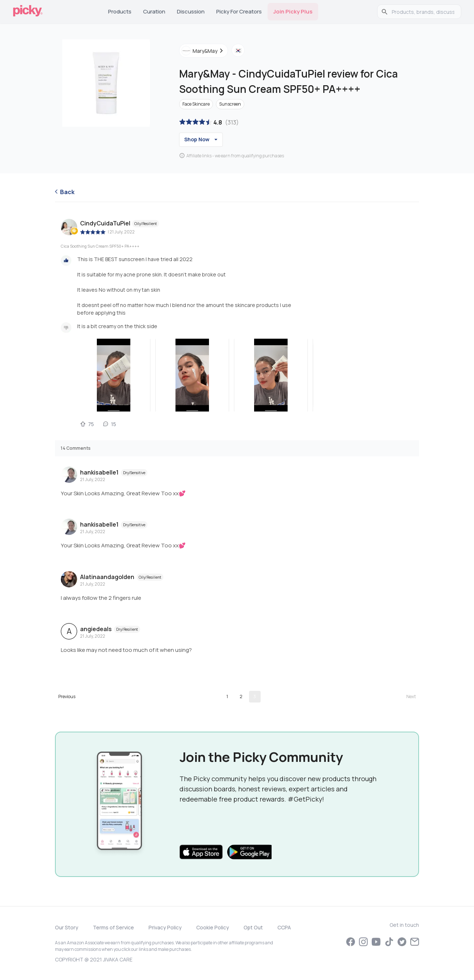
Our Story (67, 927)
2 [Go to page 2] (241, 696)
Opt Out (253, 927)
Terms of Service (113, 927)
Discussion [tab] (191, 11)
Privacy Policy (165, 927)
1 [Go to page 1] (227, 696)
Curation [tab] (154, 11)
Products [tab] (120, 11)
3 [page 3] (255, 696)
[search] (423, 12)
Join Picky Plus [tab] (293, 11)
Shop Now (202, 139)
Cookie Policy (213, 927)
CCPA (284, 927)
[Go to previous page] (67, 697)
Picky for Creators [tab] (239, 11)
